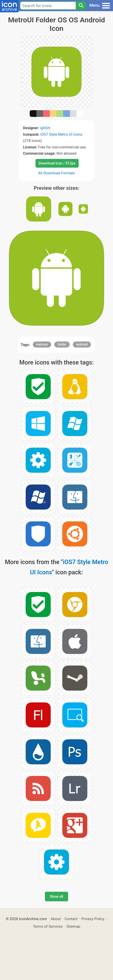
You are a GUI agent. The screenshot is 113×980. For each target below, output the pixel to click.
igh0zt (45, 128)
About (56, 919)
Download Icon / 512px (57, 163)
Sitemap (73, 926)
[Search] (81, 6)
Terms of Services (48, 926)
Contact (71, 919)
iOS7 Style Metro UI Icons (61, 134)
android (82, 344)
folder (62, 344)
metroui (42, 344)
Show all (56, 897)
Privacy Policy (93, 919)
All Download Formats (57, 173)
